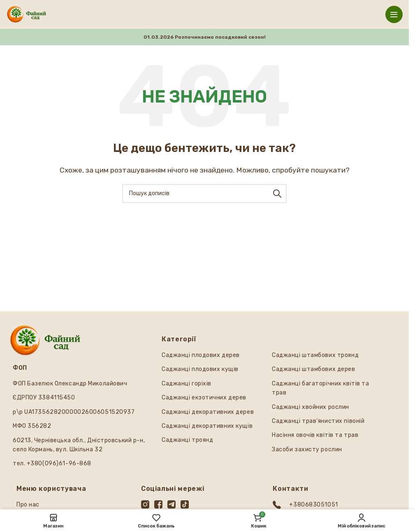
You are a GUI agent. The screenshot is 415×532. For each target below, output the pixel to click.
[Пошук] (204, 194)
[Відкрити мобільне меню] (394, 14)
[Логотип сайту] (27, 14)
